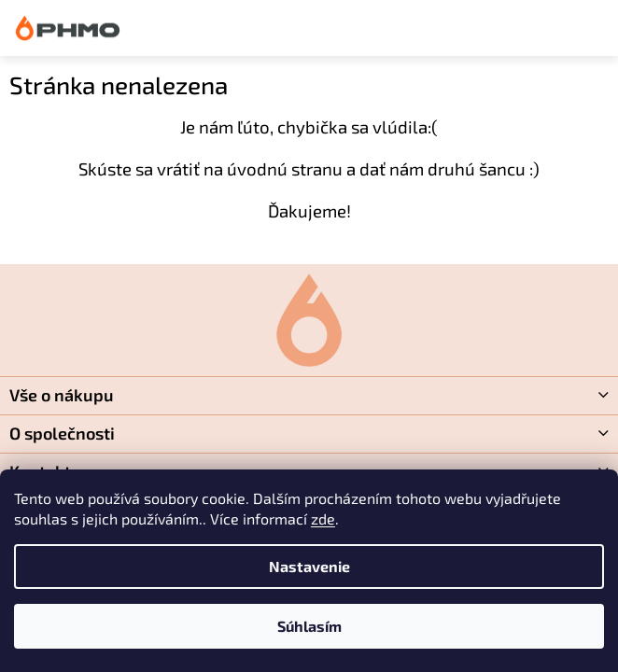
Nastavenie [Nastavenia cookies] (309, 566)
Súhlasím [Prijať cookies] (309, 626)
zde (323, 518)
